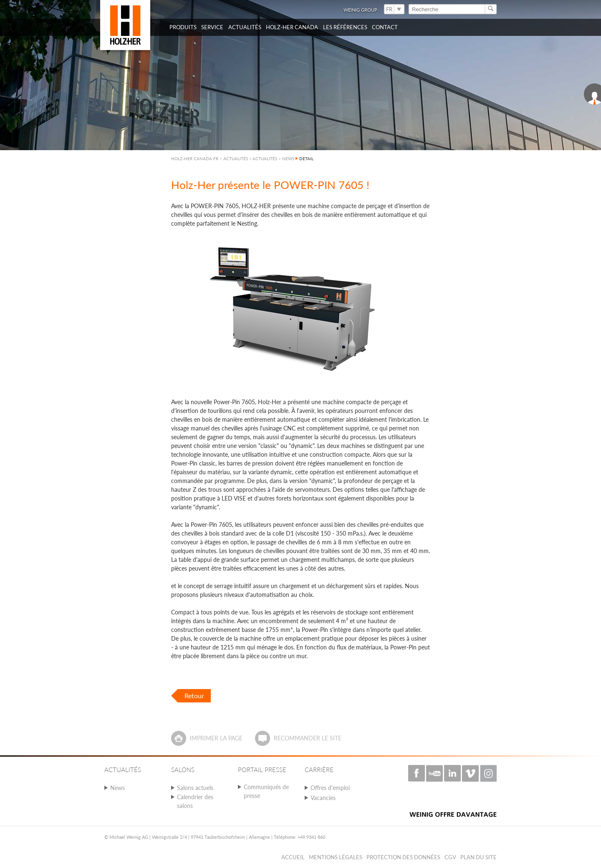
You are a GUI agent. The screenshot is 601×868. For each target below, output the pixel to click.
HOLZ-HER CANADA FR (195, 159)
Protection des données (403, 857)
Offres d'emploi (330, 788)
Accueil (293, 857)
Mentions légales (336, 857)
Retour (194, 696)
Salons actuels (195, 788)
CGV (450, 857)
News (117, 788)
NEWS (288, 159)
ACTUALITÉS (265, 159)
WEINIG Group (360, 10)
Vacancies (323, 798)
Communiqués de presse (266, 791)
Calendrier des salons (195, 801)
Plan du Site (479, 857)
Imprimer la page (216, 738)
